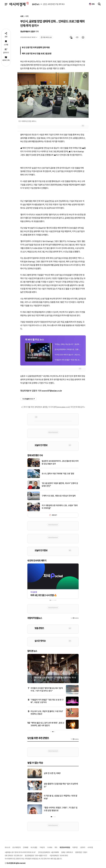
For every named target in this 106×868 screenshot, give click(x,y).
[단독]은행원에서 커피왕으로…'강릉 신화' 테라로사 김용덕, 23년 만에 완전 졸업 (68, 349)
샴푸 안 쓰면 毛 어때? (52, 773)
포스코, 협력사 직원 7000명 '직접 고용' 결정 (58, 474)
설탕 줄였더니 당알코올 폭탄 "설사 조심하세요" (61, 785)
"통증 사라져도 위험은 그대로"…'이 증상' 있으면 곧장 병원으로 (61, 809)
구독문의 (42, 847)
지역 (27, 16)
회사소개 (7, 847)
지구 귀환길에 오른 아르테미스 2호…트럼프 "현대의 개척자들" (60, 507)
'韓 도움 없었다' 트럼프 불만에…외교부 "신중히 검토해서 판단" (60, 485)
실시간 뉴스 (36, 4)
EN (92, 4)
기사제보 (50, 847)
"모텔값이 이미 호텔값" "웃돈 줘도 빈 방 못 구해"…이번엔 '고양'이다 (68, 360)
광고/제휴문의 (16, 847)
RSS (56, 847)
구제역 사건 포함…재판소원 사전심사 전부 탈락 (59, 496)
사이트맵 (90, 847)
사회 (22, 16)
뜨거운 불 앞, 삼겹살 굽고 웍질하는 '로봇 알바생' (60, 797)
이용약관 (75, 847)
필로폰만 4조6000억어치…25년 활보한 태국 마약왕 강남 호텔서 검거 (60, 462)
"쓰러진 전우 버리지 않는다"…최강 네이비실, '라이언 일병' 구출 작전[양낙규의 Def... (68, 355)
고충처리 (83, 847)
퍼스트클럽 (34, 847)
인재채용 (26, 847)
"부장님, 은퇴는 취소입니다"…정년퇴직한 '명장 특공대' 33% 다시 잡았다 (68, 344)
